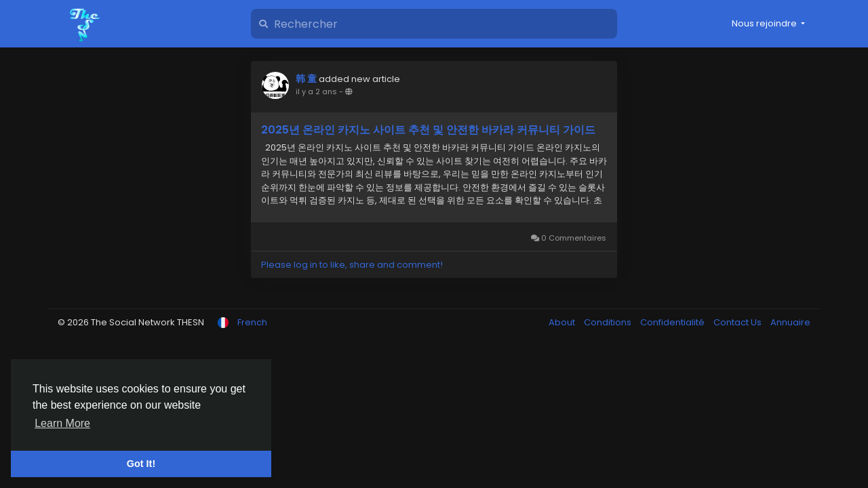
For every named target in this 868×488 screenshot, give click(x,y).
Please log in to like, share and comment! (352, 265)
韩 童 (306, 79)
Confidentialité (673, 322)
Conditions (609, 322)
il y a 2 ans (316, 91)
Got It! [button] (141, 464)
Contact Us (738, 322)
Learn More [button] (62, 423)
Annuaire (790, 322)
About (563, 322)
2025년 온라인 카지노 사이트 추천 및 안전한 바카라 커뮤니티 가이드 (428, 130)
